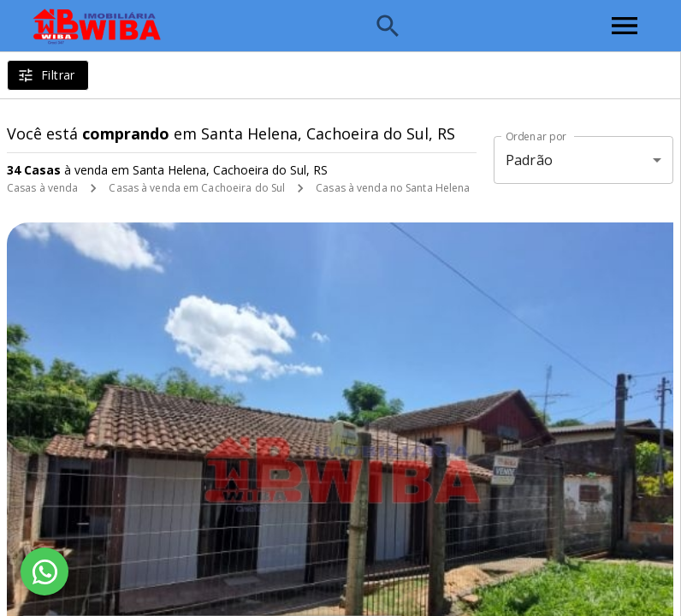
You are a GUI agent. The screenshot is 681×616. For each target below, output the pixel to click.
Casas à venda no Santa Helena (393, 188)
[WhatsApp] (44, 572)
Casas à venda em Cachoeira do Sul (197, 188)
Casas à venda (42, 188)
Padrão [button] (529, 160)
